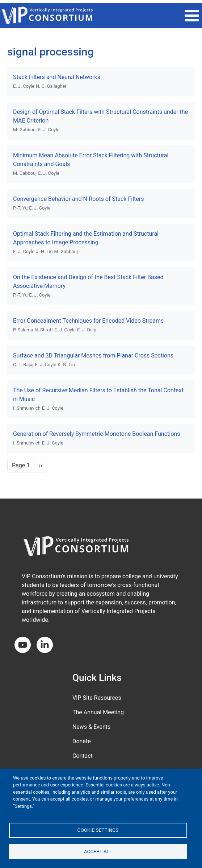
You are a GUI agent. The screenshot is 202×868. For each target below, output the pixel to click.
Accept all (98, 851)
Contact (83, 756)
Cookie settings (98, 830)
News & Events (91, 727)
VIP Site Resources (97, 698)
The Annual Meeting (98, 712)
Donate (82, 741)
